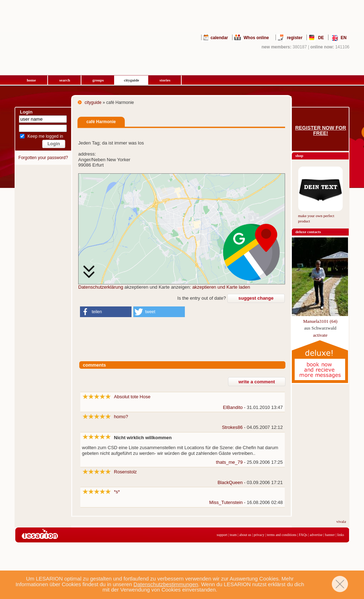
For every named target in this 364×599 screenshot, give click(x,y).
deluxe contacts (308, 232)
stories (165, 80)
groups (98, 80)
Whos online (256, 38)
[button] (106, 312)
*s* (117, 492)
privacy (259, 535)
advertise (316, 535)
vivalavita (346, 521)
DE (321, 38)
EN (344, 38)
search (65, 80)
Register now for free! (320, 131)
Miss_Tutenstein (226, 502)
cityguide (132, 80)
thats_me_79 (229, 462)
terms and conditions (282, 535)
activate (320, 335)
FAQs (303, 535)
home (31, 80)
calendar (219, 38)
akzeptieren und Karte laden (221, 287)
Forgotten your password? (43, 158)
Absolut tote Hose (132, 397)
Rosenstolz (125, 472)
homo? (121, 417)
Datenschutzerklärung (101, 287)
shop (299, 156)
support (222, 535)
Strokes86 (232, 427)
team (233, 535)
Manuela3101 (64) (320, 321)
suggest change (256, 298)
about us (245, 535)
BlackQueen (230, 482)
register (295, 38)
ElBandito (233, 407)
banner (330, 535)
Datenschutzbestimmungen (166, 584)
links (341, 535)
